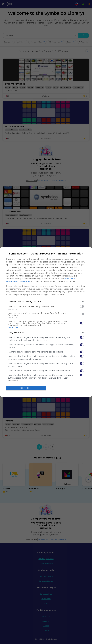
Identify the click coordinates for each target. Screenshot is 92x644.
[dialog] (46, 322)
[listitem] (46, 302)
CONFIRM (26, 388)
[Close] (87, 252)
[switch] (82, 306)
